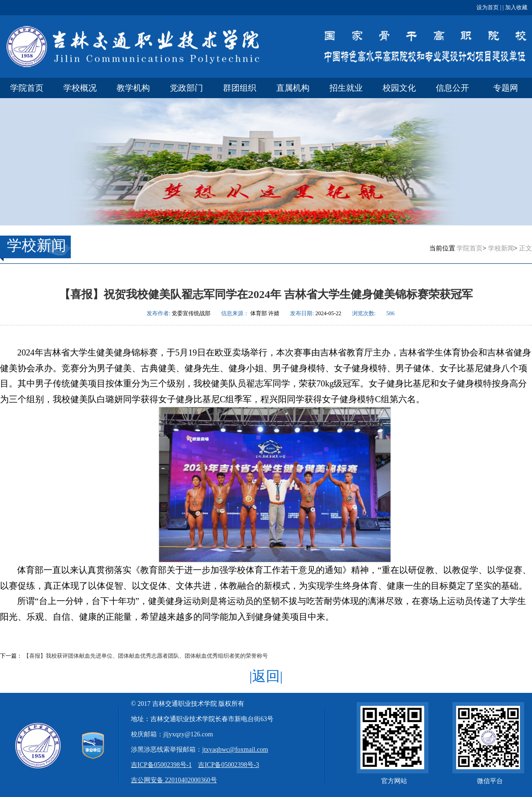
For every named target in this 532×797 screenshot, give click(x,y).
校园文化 (399, 88)
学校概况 (80, 88)
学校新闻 (501, 248)
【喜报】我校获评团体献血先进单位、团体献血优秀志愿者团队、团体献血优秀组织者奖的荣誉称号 (146, 656)
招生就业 (346, 88)
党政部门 (186, 88)
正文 (526, 248)
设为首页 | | (490, 7)
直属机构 (293, 88)
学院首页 (27, 88)
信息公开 (452, 88)
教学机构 (133, 88)
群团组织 (240, 88)
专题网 (506, 88)
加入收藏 (516, 7)
